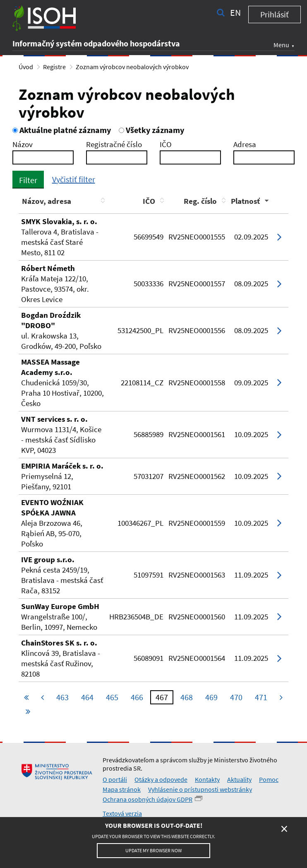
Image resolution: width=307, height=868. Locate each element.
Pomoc (269, 779)
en (235, 12)
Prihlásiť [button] (275, 14)
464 (87, 697)
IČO (166, 144)
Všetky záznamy (151, 130)
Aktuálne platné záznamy (62, 130)
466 (137, 697)
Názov (23, 144)
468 (187, 697)
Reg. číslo (200, 201)
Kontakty (207, 779)
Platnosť (245, 201)
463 (62, 697)
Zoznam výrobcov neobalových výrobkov (132, 67)
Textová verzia (122, 813)
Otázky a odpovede (161, 779)
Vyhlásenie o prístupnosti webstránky (200, 789)
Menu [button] (281, 45)
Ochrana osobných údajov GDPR (148, 799)
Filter (28, 180)
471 (261, 697)
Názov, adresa (47, 201)
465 (112, 697)
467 (162, 697)
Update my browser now (153, 850)
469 (211, 697)
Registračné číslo (114, 144)
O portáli (115, 779)
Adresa (245, 144)
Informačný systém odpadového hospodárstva (96, 43)
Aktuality (239, 779)
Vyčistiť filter (74, 179)
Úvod (26, 67)
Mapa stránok (122, 789)
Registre (54, 67)
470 (236, 697)
